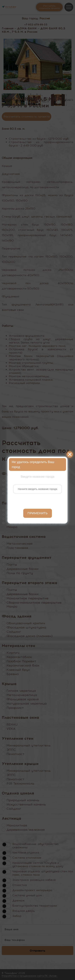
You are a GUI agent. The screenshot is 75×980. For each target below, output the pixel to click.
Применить (37, 513)
